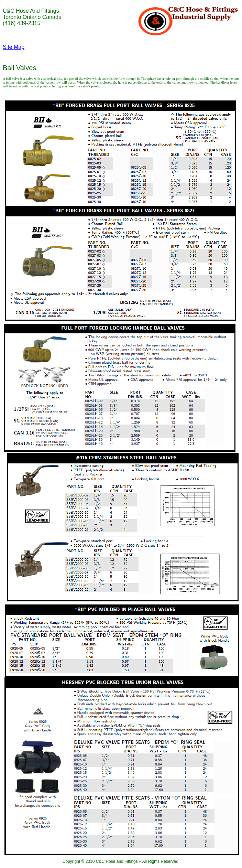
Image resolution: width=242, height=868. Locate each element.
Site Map (14, 47)
